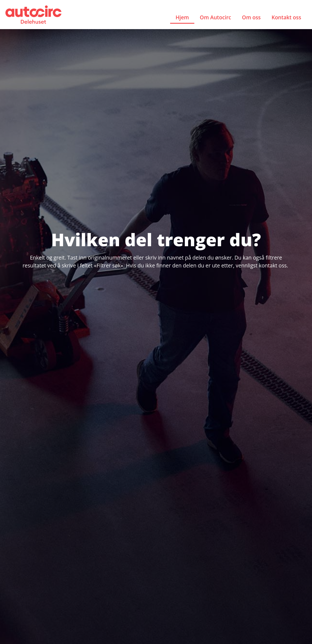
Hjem (182, 17)
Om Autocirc (215, 17)
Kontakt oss (286, 17)
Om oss (251, 17)
